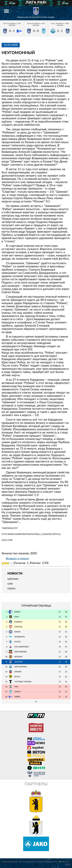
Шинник (13, 579)
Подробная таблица (36, 702)
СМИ (10, 584)
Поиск (11, 589)
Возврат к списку (17, 559)
